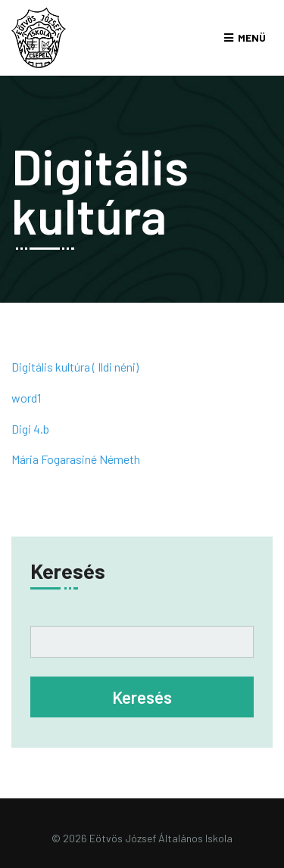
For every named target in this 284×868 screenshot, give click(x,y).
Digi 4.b (30, 429)
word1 (26, 398)
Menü (252, 37)
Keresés (68, 571)
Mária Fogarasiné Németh (76, 459)
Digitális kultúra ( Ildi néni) (75, 367)
